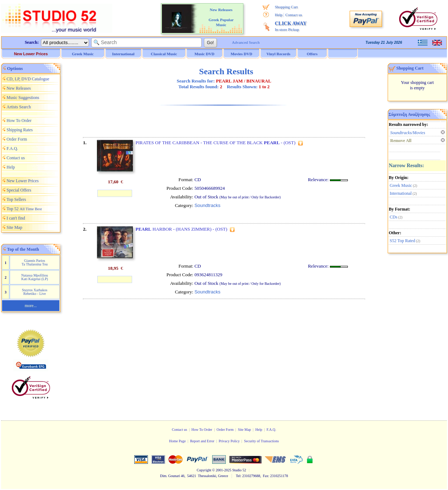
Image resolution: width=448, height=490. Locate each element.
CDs (394, 217)
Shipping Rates (20, 130)
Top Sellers (16, 199)
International (401, 193)
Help (278, 15)
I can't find (16, 218)
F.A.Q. (12, 149)
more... (31, 306)
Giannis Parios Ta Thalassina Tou (35, 262)
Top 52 (24, 209)
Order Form (17, 139)
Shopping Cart (286, 7)
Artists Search (19, 107)
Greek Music (401, 185)
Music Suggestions (23, 98)
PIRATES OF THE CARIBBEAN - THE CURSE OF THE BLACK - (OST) (215, 143)
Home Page (177, 441)
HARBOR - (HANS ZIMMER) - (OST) (181, 229)
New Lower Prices (31, 54)
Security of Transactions (262, 441)
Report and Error (202, 441)
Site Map (14, 227)
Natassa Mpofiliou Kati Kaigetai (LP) (34, 277)
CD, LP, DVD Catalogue (28, 79)
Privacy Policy (229, 441)
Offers (312, 54)
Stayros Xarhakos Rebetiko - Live (35, 292)
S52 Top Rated (403, 241)
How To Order (19, 121)
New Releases (19, 88)
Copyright (204, 470)
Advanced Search (246, 42)
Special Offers (19, 190)
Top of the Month (23, 249)
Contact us (294, 15)
